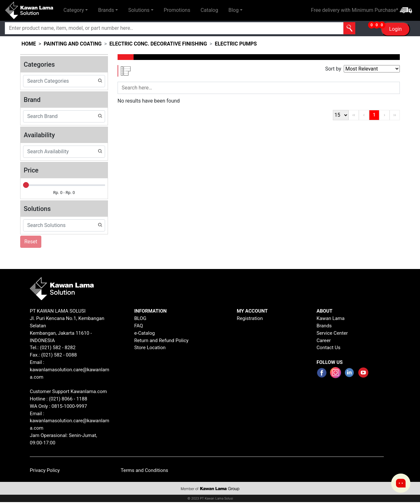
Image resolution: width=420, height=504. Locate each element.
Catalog (209, 10)
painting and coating (73, 44)
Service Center (332, 333)
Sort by (333, 69)
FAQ (139, 326)
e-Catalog (145, 333)
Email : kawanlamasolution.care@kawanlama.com (70, 421)
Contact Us (329, 348)
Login (395, 29)
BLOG (140, 318)
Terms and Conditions (144, 470)
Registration (250, 318)
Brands (324, 326)
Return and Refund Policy (161, 340)
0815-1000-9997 (69, 406)
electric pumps (236, 44)
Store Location (150, 348)
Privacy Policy (45, 470)
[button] (76, 10)
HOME (29, 44)
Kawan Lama (331, 318)
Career (324, 340)
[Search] (148, 28)
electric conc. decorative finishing (158, 44)
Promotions (177, 10)
